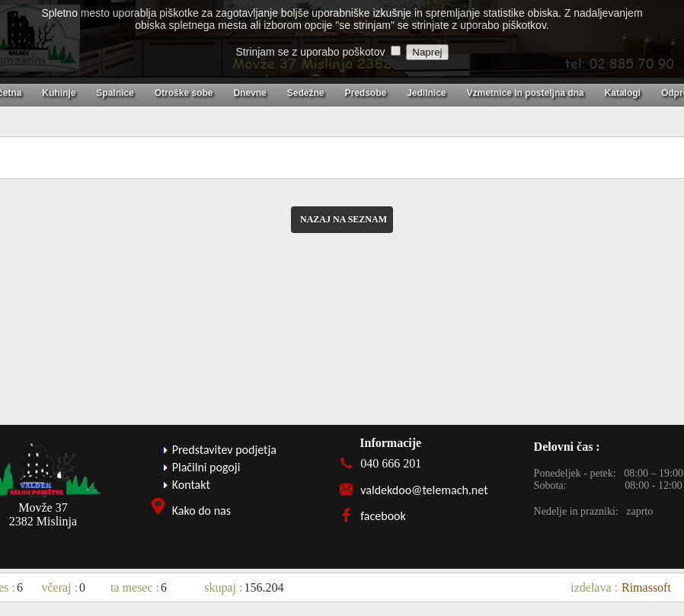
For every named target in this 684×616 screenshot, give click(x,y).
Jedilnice (426, 93)
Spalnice (115, 93)
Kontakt (191, 485)
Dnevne (249, 93)
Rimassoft (646, 587)
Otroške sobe (184, 93)
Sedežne (306, 93)
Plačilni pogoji (206, 467)
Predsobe (365, 93)
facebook (383, 516)
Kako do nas (201, 511)
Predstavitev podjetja (224, 450)
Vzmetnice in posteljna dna (526, 93)
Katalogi (623, 93)
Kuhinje (59, 93)
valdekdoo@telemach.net (424, 490)
